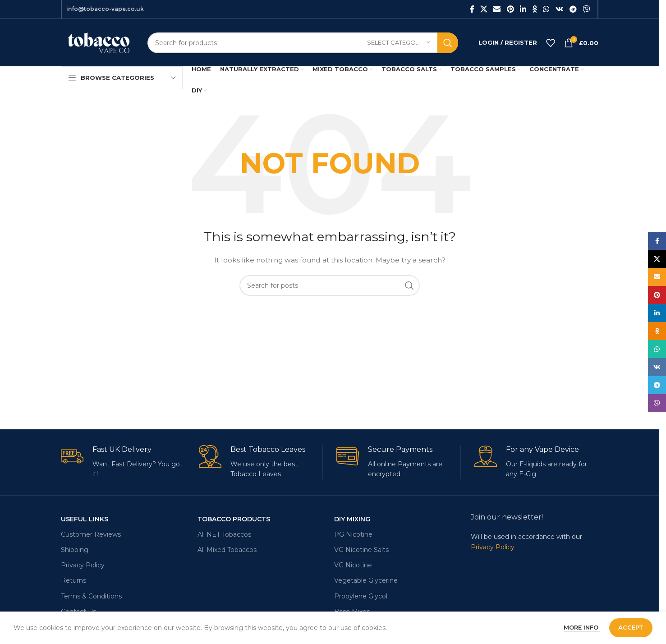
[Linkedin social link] (523, 9)
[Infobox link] (123, 462)
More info (582, 627)
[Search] (303, 43)
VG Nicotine (353, 565)
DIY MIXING (352, 519)
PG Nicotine (353, 534)
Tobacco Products (234, 519)
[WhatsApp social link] (546, 9)
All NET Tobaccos (224, 534)
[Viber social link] (586, 9)
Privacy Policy (83, 565)
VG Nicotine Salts (361, 550)
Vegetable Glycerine (366, 580)
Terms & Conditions (91, 596)
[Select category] (399, 43)
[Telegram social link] (573, 9)
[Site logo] (97, 42)
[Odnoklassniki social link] (535, 9)
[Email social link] (497, 9)
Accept (631, 627)
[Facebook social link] (472, 9)
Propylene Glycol (361, 596)
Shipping (75, 550)
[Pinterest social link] (510, 9)
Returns (73, 580)
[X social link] (484, 9)
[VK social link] (559, 9)
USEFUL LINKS (85, 519)
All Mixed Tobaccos (227, 550)
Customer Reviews (91, 534)
